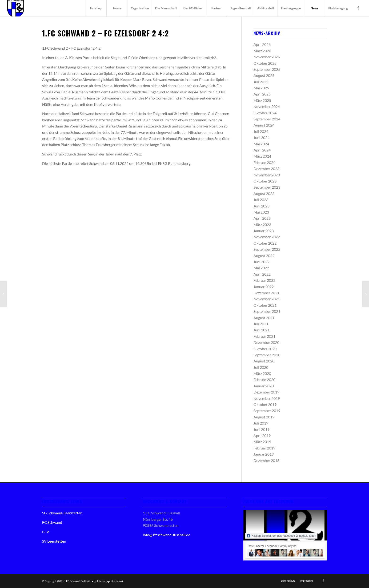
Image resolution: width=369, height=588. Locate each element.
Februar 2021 (264, 336)
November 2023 (267, 175)
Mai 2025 (261, 88)
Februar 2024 (264, 162)
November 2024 (267, 106)
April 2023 (262, 218)
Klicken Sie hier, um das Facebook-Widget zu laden (281, 536)
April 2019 (262, 435)
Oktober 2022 (265, 243)
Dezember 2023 (266, 169)
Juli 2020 (261, 367)
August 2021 (264, 318)
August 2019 (264, 417)
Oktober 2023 (265, 181)
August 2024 (264, 125)
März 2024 (262, 156)
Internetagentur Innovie (111, 581)
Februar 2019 (264, 448)
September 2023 (267, 187)
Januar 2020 (264, 386)
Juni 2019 (261, 429)
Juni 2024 (261, 137)
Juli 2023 (261, 200)
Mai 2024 (261, 144)
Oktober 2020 (265, 349)
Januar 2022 (264, 287)
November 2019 (267, 398)
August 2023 (264, 193)
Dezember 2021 (266, 293)
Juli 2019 (261, 423)
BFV (46, 532)
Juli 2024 (261, 131)
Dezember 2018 (266, 460)
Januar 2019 (264, 454)
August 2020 (264, 361)
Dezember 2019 (266, 392)
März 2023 (262, 224)
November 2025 (267, 57)
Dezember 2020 (266, 342)
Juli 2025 (261, 82)
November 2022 (267, 237)
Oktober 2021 (265, 305)
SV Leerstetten (54, 541)
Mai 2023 (261, 212)
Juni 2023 (261, 206)
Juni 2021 (261, 330)
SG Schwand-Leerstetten (62, 513)
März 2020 (262, 373)
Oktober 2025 (265, 63)
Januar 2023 (264, 231)
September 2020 (267, 355)
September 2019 (267, 411)
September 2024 (267, 119)
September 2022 (267, 249)
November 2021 (267, 299)
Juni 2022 (261, 262)
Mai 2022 (261, 268)
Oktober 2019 (265, 404)
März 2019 (262, 442)
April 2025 (262, 94)
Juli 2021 (261, 324)
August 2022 (264, 256)
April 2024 (262, 150)
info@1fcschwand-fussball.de (166, 535)
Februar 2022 (264, 280)
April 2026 (262, 44)
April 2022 (262, 274)
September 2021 (267, 311)
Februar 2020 (264, 379)
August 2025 (264, 75)
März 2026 (262, 51)
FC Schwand (52, 522)
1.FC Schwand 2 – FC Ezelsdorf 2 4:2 (105, 33)
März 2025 (262, 100)
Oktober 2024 (265, 113)
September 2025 (267, 69)
